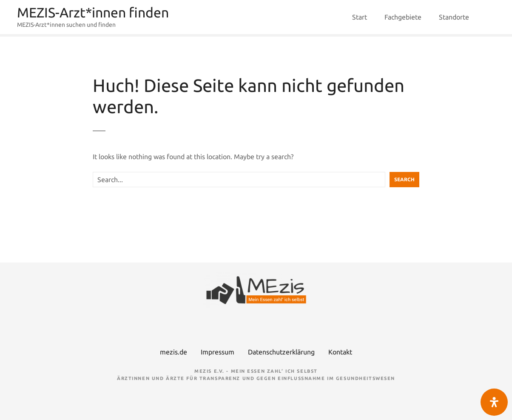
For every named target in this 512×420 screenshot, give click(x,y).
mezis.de (174, 352)
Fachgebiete (403, 17)
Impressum (218, 352)
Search (404, 179)
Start (360, 17)
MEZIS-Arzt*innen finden (93, 12)
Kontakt (340, 352)
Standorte (454, 17)
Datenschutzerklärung (281, 352)
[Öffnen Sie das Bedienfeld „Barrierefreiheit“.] (494, 402)
